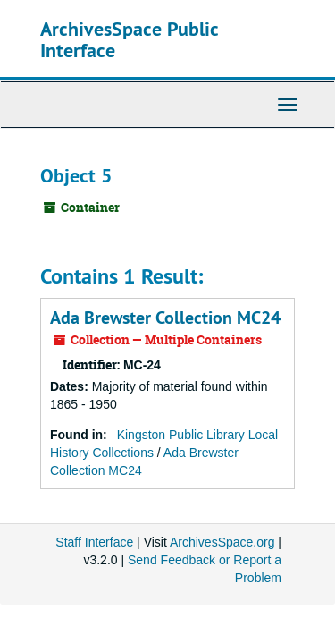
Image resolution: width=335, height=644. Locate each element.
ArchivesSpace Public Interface (129, 39)
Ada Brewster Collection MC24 (165, 318)
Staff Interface (94, 542)
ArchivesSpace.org (222, 542)
